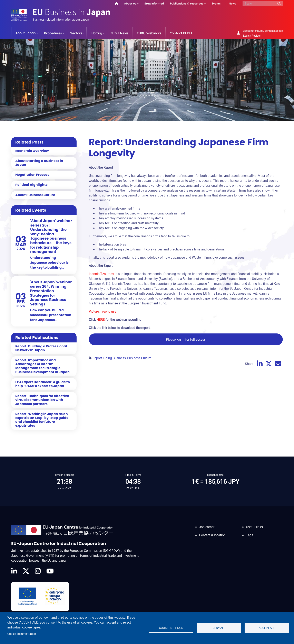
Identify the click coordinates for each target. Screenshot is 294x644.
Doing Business (115, 358)
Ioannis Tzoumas (101, 274)
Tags (250, 535)
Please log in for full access (186, 339)
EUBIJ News (119, 33)
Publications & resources (187, 3)
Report (97, 358)
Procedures (53, 33)
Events (216, 3)
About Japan (26, 33)
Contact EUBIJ (181, 33)
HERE (101, 320)
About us (130, 3)
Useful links (254, 527)
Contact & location (212, 535)
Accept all (267, 628)
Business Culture (139, 358)
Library (96, 33)
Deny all (219, 628)
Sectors (76, 33)
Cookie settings (171, 628)
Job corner (207, 527)
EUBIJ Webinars (149, 33)
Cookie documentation (22, 634)
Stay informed (154, 3)
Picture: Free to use (102, 311)
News (232, 3)
